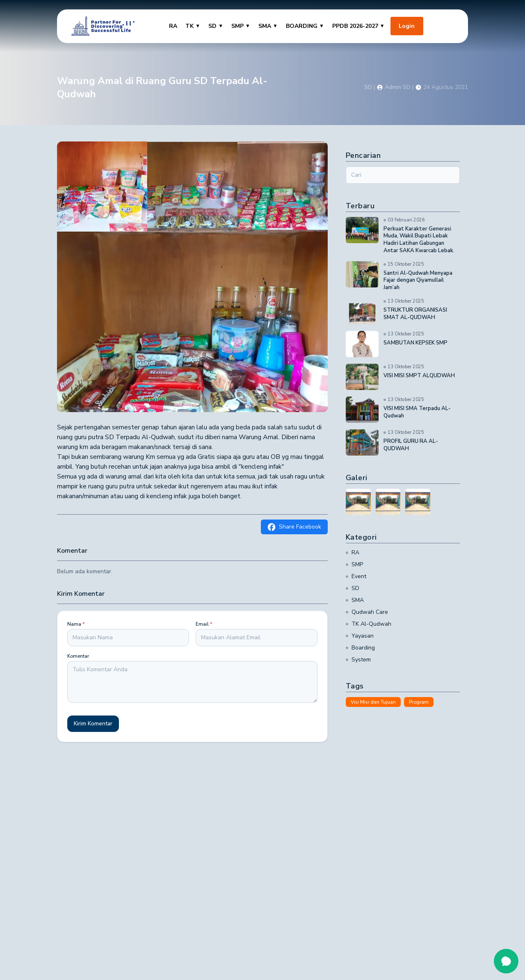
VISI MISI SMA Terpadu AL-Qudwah (417, 412)
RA (173, 26)
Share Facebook (294, 527)
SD (216, 26)
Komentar (78, 656)
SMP (241, 26)
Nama (76, 624)
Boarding (360, 648)
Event (356, 576)
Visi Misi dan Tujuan (373, 702)
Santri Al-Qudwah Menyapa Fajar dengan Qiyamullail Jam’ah (418, 281)
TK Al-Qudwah (369, 624)
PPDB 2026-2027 (358, 26)
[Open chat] (506, 961)
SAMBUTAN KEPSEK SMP (415, 343)
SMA (268, 26)
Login (407, 26)
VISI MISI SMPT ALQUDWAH (419, 376)
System (358, 660)
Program (419, 702)
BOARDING (305, 26)
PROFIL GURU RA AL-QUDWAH (411, 445)
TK (193, 26)
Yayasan (360, 636)
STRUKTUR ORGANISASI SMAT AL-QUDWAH (415, 314)
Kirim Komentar (93, 724)
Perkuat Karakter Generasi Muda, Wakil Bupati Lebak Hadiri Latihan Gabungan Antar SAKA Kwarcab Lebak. (419, 240)
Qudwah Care (367, 612)
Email (204, 624)
